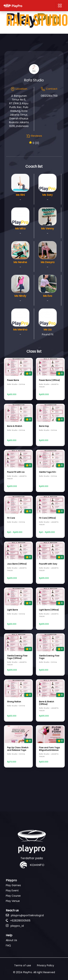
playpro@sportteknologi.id (25, 915)
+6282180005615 (18, 921)
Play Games (13, 885)
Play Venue (13, 901)
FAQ (8, 945)
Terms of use (23, 965)
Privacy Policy (46, 965)
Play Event (12, 890)
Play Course (13, 896)
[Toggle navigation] (60, 6)
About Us (11, 940)
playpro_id (15, 926)
